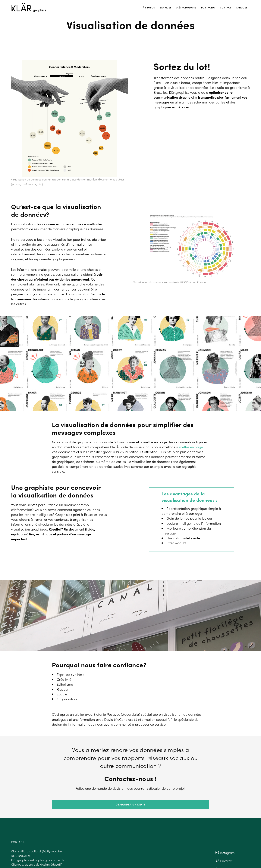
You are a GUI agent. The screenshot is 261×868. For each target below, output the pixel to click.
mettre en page (191, 447)
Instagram (225, 853)
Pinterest (224, 861)
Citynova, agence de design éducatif (36, 864)
